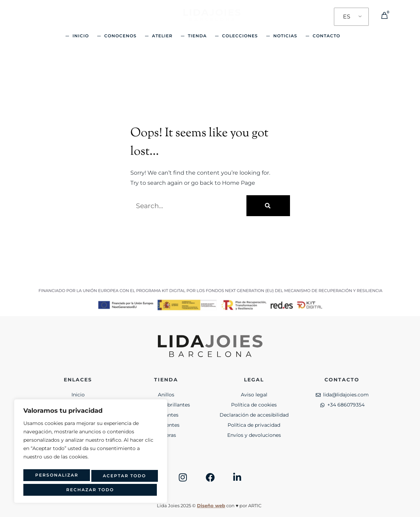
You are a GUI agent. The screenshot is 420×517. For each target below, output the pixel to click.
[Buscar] (268, 206)
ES (347, 17)
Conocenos (120, 36)
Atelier (162, 36)
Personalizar (54, 478)
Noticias (285, 36)
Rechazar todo (122, 478)
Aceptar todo (91, 490)
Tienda (197, 36)
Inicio (81, 36)
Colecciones (240, 36)
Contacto (326, 36)
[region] (91, 454)
